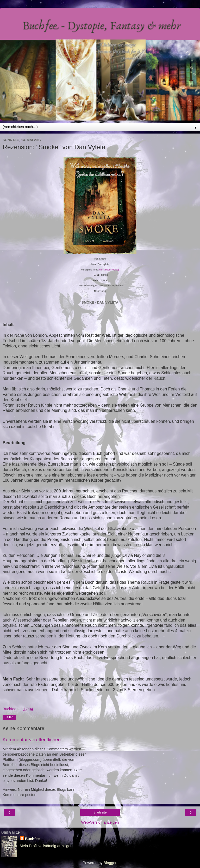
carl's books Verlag (109, 270)
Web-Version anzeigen (100, 822)
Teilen (9, 717)
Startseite (100, 812)
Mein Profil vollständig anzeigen (46, 846)
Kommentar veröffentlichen (32, 740)
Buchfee (32, 839)
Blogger (110, 863)
